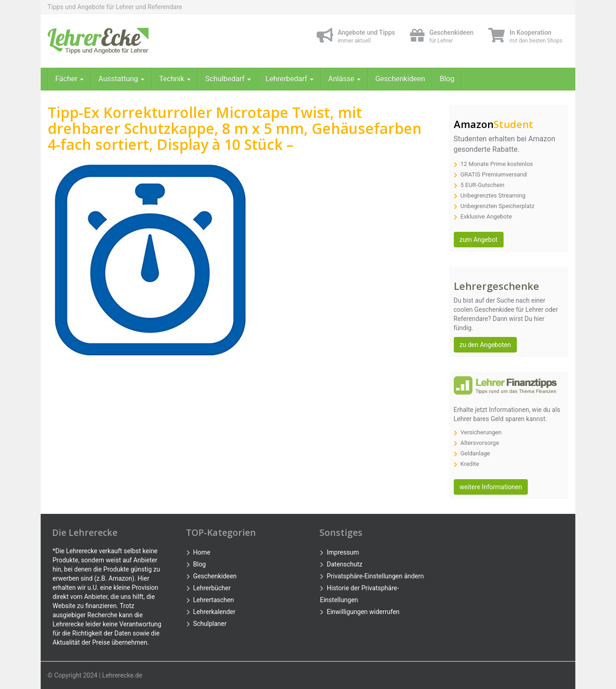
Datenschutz (345, 564)
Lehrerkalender (215, 612)
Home (202, 552)
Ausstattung (121, 79)
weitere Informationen (491, 487)
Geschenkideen (400, 79)
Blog (447, 79)
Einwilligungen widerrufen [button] (363, 612)
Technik (175, 79)
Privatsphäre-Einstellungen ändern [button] (375, 576)
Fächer (69, 79)
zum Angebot (479, 240)
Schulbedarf (228, 79)
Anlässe (344, 79)
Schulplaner (210, 624)
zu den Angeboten (485, 345)
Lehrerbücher (212, 588)
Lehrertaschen (214, 600)
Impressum (343, 552)
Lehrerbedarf (289, 79)
